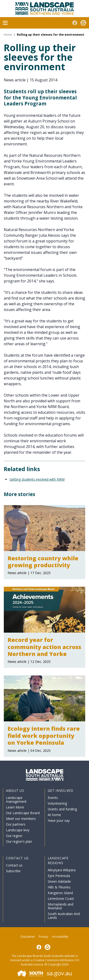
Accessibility (60, 937)
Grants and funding (62, 809)
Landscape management (16, 800)
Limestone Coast (61, 899)
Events (53, 798)
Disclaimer (28, 937)
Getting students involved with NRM (37, 479)
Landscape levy (18, 830)
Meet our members (21, 819)
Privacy (43, 937)
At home (54, 815)
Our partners (16, 824)
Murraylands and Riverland (61, 906)
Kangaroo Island (60, 893)
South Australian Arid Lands (64, 916)
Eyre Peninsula (59, 876)
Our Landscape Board (23, 813)
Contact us (14, 865)
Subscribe (13, 871)
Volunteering (57, 803)
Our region (14, 836)
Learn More (15, 807)
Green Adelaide (59, 881)
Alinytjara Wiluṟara (62, 870)
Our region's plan (19, 841)
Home (8, 35)
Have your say (59, 820)
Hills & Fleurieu (59, 887)
